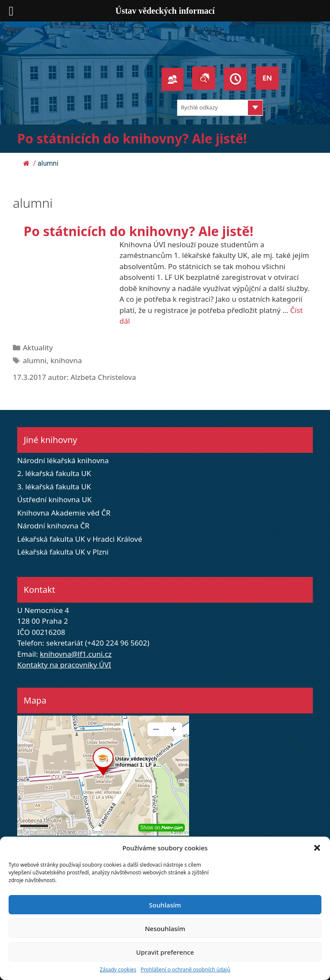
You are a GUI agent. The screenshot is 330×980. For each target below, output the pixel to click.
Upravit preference (165, 952)
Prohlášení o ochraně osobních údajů (185, 969)
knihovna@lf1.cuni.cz (76, 654)
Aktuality (38, 347)
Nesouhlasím (165, 928)
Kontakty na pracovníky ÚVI (64, 665)
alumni (35, 360)
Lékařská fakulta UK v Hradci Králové (80, 539)
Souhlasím (165, 905)
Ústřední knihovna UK (54, 499)
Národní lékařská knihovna (63, 460)
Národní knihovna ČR (53, 526)
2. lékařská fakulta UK (54, 473)
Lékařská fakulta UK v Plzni (63, 552)
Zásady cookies (118, 969)
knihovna (66, 360)
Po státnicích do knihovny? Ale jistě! (132, 138)
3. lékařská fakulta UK (54, 487)
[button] (317, 848)
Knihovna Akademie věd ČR (64, 513)
